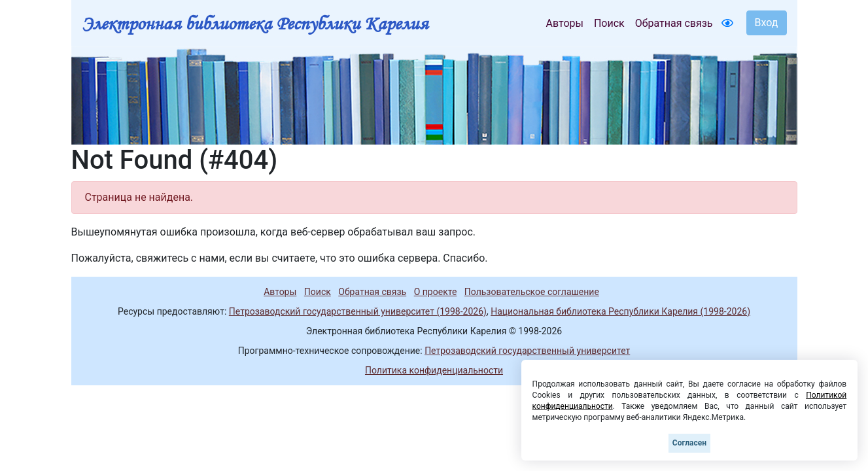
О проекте (436, 292)
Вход (767, 23)
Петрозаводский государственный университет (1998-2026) (358, 311)
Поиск (609, 23)
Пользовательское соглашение (532, 292)
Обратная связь (674, 23)
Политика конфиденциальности (434, 370)
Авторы (565, 23)
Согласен (689, 443)
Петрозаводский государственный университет (527, 351)
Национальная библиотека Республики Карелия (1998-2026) (620, 311)
